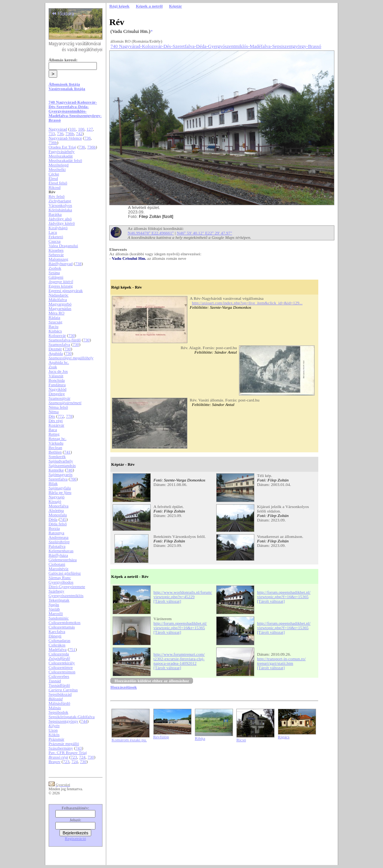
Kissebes (56, 250)
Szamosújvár (60, 398)
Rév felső (57, 196)
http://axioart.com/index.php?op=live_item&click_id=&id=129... (247, 303)
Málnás (55, 708)
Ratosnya (56, 533)
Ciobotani (57, 564)
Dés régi (56, 421)
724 (82, 757)
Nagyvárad (58, 129)
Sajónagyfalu (60, 488)
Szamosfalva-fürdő (65, 340)
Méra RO (56, 313)
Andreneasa (59, 537)
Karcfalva (57, 631)
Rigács (284, 737)
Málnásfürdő (59, 703)
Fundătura (57, 385)
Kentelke (56, 470)
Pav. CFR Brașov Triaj (68, 752)
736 (60, 133)
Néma (54, 412)
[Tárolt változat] (167, 601)
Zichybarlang (60, 201)
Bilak (53, 483)
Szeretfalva (58, 479)
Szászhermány (61, 748)
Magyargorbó (60, 304)
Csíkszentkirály (62, 663)
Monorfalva (59, 506)
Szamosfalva (59, 344)
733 (52, 133)
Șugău (54, 604)
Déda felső (58, 524)
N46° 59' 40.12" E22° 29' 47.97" (205, 233)
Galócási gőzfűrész (65, 573)
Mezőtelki (57, 169)
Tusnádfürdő (59, 685)
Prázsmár (56, 739)
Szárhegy (56, 591)
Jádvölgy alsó (60, 219)
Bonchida (57, 380)
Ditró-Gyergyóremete (67, 587)
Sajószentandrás (62, 465)
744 (84, 721)
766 (73, 479)
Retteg (54, 434)
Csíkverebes (59, 676)
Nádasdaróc (59, 295)
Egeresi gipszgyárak (66, 290)
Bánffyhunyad (61, 264)
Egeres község (61, 286)
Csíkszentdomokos (65, 622)
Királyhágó (58, 228)
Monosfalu (58, 515)
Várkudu (56, 443)
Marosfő (56, 613)
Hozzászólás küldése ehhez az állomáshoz (152, 681)
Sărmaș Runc (60, 578)
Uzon (53, 730)
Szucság (56, 322)
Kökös (54, 735)
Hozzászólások (123, 687)
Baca (53, 430)
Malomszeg (59, 259)
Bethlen (55, 452)
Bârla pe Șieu (60, 492)
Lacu (53, 232)
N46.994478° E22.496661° (151, 233)
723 (74, 757)
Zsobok (55, 268)
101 (73, 129)
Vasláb (54, 609)
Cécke (54, 174)
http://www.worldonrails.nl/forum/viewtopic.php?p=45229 (183, 594)
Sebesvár (56, 255)
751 (72, 649)
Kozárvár (56, 425)
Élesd (53, 178)
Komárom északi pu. (129, 740)
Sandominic (59, 618)
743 (79, 748)
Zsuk (53, 367)
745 (63, 519)
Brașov (55, 761)
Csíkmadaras (60, 640)
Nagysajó (57, 497)
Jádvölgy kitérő (62, 223)
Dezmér (55, 349)
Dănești (55, 636)
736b (70, 133)
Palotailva (57, 546)
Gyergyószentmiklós (66, 595)
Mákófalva (58, 299)
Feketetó (56, 237)
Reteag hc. (58, 438)
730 (72, 335)
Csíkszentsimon (62, 672)
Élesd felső (58, 183)
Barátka (55, 214)
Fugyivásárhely (62, 151)
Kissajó (55, 501)
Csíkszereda (59, 654)
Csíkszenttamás (62, 627)
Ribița (200, 738)
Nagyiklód (58, 389)
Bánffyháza (58, 555)
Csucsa (55, 241)
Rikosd (55, 187)
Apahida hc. (59, 362)
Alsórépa (56, 510)
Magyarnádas (60, 308)
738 (78, 264)
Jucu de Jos (58, 371)
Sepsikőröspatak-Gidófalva (72, 717)
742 (79, 133)
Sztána (54, 273)
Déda (53, 519)
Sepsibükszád (60, 694)
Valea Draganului (63, 246)
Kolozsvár (57, 335)
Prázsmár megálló (64, 744)
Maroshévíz (59, 569)
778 (69, 416)
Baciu (53, 326)
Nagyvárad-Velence (65, 138)
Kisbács (55, 331)
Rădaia (54, 317)
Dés (52, 416)
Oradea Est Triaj (62, 147)
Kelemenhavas (61, 551)
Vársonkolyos (60, 205)
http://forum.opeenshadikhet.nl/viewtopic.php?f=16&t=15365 (284, 594)
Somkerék (57, 456)
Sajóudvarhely (61, 461)
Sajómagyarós (61, 474)
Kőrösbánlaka (60, 210)
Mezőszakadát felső (65, 160)
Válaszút (56, 376)
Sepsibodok (59, 712)
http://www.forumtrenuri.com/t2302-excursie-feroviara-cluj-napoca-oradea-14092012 (179, 659)
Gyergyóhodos (61, 582)
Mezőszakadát (61, 156)
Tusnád (55, 681)
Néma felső (58, 407)
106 (81, 129)
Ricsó (241, 740)
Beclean (55, 447)
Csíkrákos (57, 645)
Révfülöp (161, 737)
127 (90, 129)
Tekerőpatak (59, 600)
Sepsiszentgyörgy (64, 721)
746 (69, 470)
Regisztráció (75, 838)
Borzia (54, 528)
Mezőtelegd (59, 165)
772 (61, 416)
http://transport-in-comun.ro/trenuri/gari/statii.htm (281, 661)
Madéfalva (58, 649)
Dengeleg (57, 394)
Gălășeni (56, 277)
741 (68, 452)
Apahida (56, 353)
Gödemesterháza (63, 560)
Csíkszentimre (61, 667)
